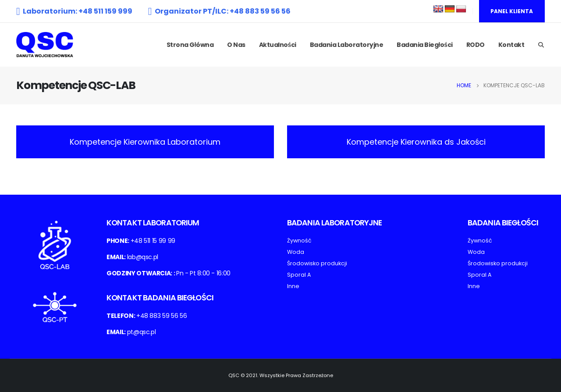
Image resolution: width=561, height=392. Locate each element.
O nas (236, 45)
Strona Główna (190, 45)
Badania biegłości (424, 45)
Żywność (299, 241)
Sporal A (299, 275)
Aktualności (278, 45)
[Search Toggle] (541, 45)
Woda (296, 252)
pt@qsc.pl (142, 332)
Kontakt (511, 45)
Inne (293, 286)
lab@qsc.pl (143, 257)
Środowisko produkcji (317, 263)
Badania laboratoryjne (347, 45)
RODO (476, 45)
